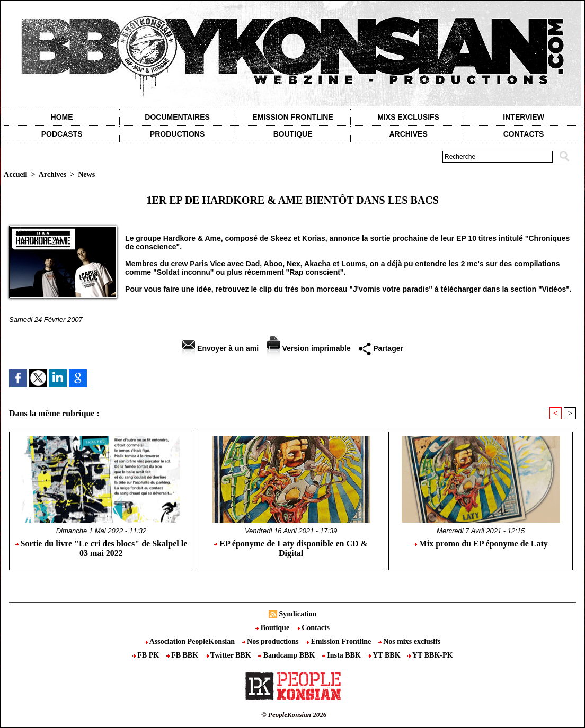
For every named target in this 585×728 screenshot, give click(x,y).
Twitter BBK (229, 655)
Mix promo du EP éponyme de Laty (481, 543)
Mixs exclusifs (408, 117)
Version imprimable (309, 348)
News (86, 174)
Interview (524, 117)
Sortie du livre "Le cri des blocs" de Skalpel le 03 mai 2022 (101, 548)
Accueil (15, 174)
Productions (177, 134)
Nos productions (271, 641)
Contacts (313, 628)
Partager (381, 348)
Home (62, 117)
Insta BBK (342, 655)
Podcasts (62, 134)
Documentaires (177, 117)
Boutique (293, 134)
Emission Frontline (292, 117)
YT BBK (385, 655)
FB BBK (183, 655)
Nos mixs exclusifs (410, 641)
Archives (408, 134)
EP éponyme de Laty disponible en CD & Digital (291, 548)
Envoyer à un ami (220, 348)
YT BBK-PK (430, 655)
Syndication (298, 614)
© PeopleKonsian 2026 (294, 714)
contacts (524, 134)
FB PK (147, 655)
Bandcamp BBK (287, 655)
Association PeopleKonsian (191, 641)
